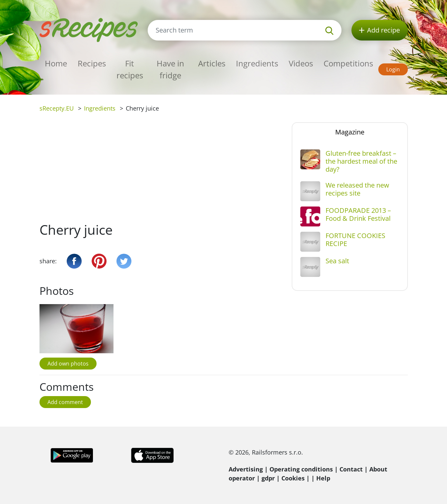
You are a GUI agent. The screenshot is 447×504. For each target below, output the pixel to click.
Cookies (293, 478)
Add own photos (68, 364)
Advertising (246, 469)
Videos (301, 63)
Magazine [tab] (350, 132)
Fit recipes (130, 69)
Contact (351, 469)
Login (393, 69)
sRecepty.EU (57, 108)
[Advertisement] (161, 172)
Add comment (65, 402)
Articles (212, 63)
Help (323, 478)
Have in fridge (170, 69)
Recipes (92, 63)
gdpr (268, 478)
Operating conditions (301, 469)
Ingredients (257, 63)
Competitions (348, 63)
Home (56, 63)
